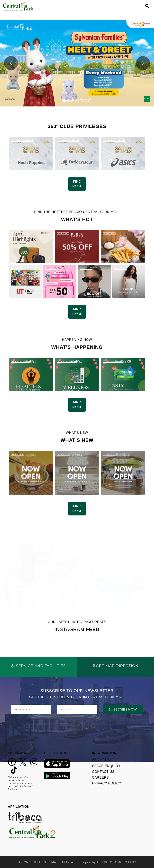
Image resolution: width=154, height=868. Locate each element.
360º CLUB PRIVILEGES (22, 140)
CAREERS (100, 778)
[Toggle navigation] (140, 6)
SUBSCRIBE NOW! (123, 709)
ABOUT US (101, 760)
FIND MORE (77, 184)
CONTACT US (103, 772)
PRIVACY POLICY (107, 783)
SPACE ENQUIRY (106, 766)
